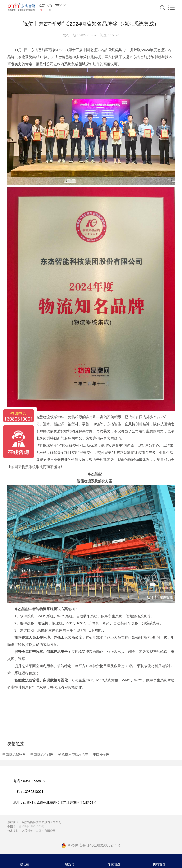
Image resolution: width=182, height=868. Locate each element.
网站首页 (159, 864)
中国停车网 (101, 754)
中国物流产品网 (42, 754)
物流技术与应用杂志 (73, 754)
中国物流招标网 (14, 754)
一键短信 (68, 864)
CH (41, 10)
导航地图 (114, 864)
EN (49, 10)
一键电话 (23, 864)
